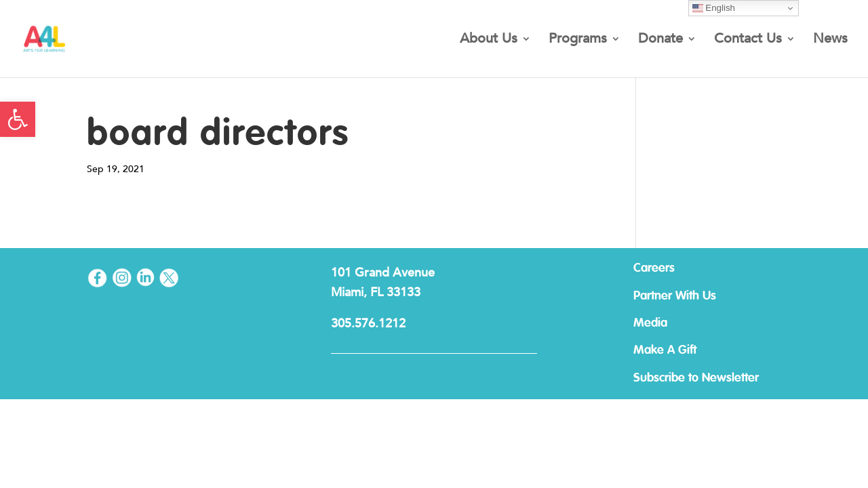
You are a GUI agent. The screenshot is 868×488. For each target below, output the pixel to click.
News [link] (830, 41)
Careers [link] (654, 268)
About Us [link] (489, 41)
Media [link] (650, 323)
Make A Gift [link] (665, 350)
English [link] (714, 8)
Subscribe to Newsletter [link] (696, 378)
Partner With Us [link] (675, 296)
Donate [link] (660, 41)
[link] (18, 119)
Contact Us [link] (748, 41)
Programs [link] (578, 41)
